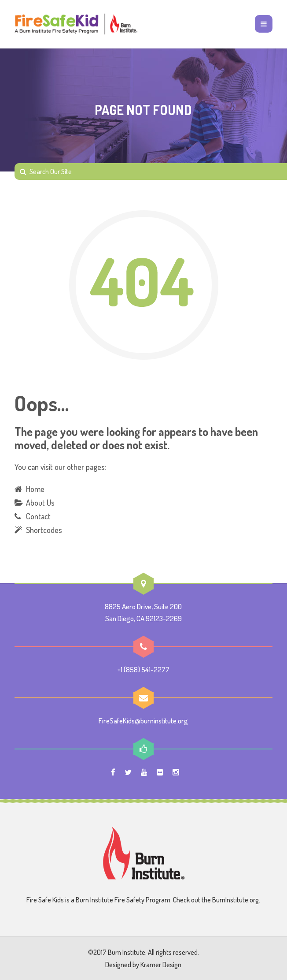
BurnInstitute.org (235, 900)
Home (35, 489)
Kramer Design (161, 965)
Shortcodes (44, 530)
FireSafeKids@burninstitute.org (143, 721)
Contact (38, 516)
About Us (40, 503)
